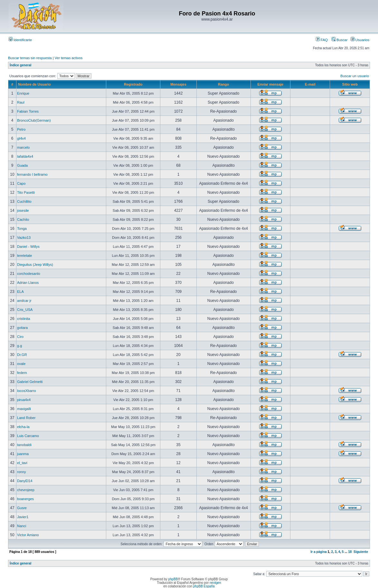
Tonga (22, 229)
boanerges (25, 499)
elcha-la (23, 427)
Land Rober (26, 418)
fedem (22, 373)
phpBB (173, 579)
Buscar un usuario (355, 76)
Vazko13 (24, 238)
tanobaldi (24, 445)
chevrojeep (26, 490)
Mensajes (178, 84)
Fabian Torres (28, 111)
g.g (19, 346)
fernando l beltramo (32, 174)
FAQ (322, 40)
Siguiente (361, 552)
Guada (22, 165)
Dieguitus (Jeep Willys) (35, 265)
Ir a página (319, 552)
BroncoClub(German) (34, 120)
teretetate (24, 256)
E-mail (310, 84)
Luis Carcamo (28, 436)
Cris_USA (25, 310)
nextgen (215, 583)
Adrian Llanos (28, 283)
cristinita (24, 319)
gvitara (22, 328)
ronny (22, 472)
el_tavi (22, 463)
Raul (21, 102)
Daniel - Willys (28, 247)
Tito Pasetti (26, 192)
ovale (21, 364)
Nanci (22, 526)
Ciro (20, 337)
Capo (21, 183)
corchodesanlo (29, 274)
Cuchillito (24, 201)
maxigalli (24, 409)
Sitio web (350, 84)
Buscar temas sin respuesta (30, 58)
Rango (223, 84)
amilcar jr (24, 301)
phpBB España (204, 586)
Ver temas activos (69, 58)
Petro (21, 129)
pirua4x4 (24, 400)
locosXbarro (27, 391)
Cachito (23, 219)
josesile (23, 210)
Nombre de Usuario (34, 84)
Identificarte (20, 40)
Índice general (20, 65)
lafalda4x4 (25, 156)
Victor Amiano (28, 535)
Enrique (23, 93)
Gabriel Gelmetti (30, 382)
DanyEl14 (25, 481)
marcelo (23, 147)
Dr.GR (22, 355)
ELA (20, 292)
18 (350, 552)
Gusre (22, 508)
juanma (23, 454)
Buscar (340, 40)
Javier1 (23, 517)
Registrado (133, 84)
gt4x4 (21, 138)
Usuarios (360, 40)
